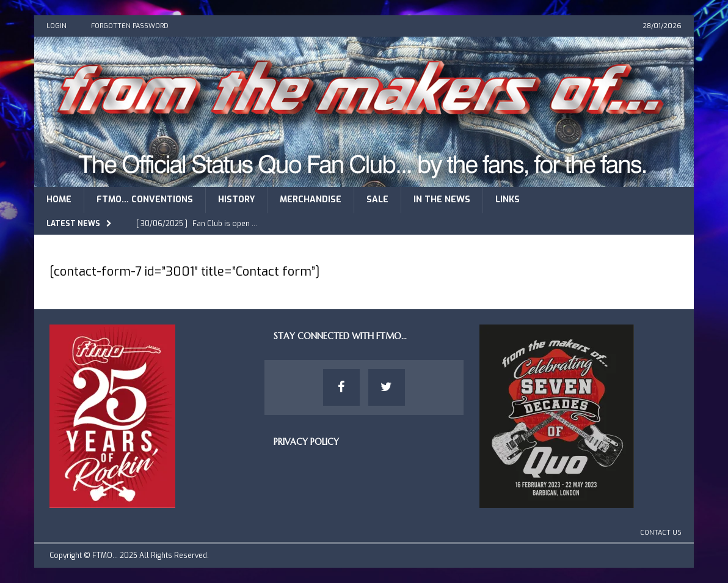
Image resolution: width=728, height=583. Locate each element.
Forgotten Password (130, 26)
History (236, 200)
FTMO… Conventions (145, 200)
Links (508, 200)
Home (59, 200)
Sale (377, 200)
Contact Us (661, 533)
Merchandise (311, 200)
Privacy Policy (306, 442)
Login (56, 26)
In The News (442, 200)
